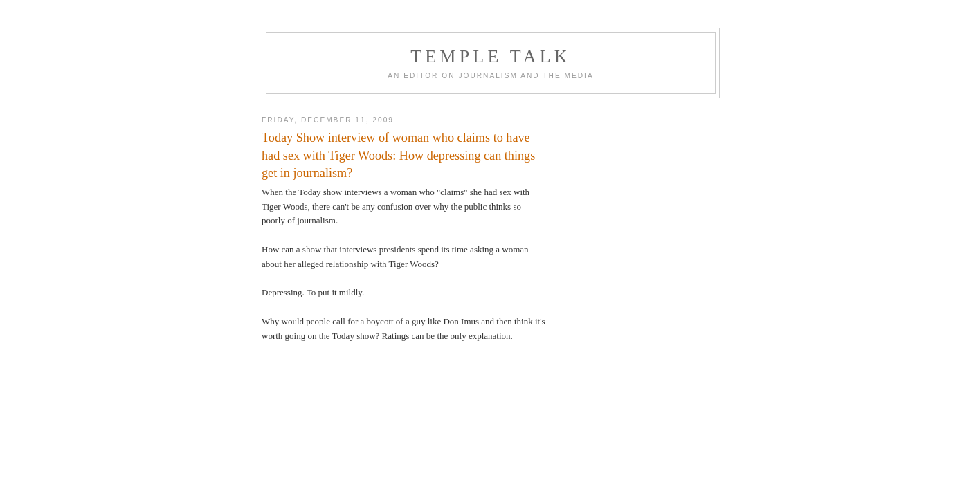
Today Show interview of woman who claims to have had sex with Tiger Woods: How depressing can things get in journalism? (398, 155)
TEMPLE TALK (491, 56)
